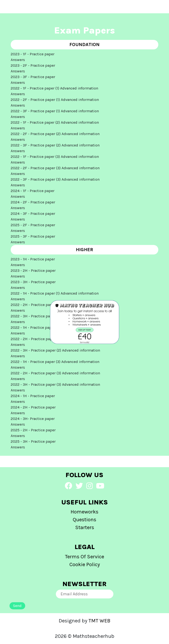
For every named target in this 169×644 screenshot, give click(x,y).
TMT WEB (99, 621)
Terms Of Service (84, 557)
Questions (84, 520)
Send (17, 606)
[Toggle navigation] (14, 7)
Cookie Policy (85, 564)
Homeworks (84, 512)
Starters (85, 527)
